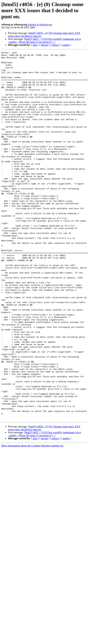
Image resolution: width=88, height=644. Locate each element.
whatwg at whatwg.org (40, 24)
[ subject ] (55, 45)
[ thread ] (44, 45)
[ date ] (35, 45)
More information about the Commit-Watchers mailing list (32, 519)
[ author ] (66, 45)
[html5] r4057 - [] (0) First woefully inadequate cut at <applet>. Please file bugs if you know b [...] (44, 40)
